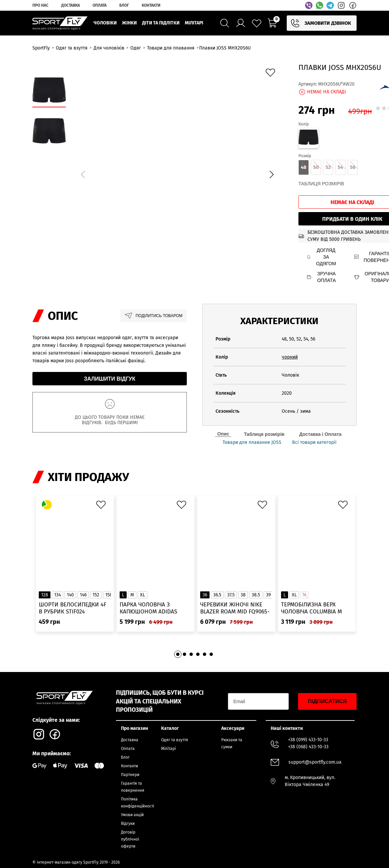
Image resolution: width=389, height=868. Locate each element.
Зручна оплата (321, 277)
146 (83, 595)
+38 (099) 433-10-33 (308, 740)
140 (70, 595)
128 (45, 595)
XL (143, 595)
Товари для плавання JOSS (252, 443)
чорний (290, 357)
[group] (177, 173)
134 (57, 595)
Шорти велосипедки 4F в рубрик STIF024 (73, 608)
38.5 (256, 595)
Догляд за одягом (321, 257)
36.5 (217, 595)
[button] (271, 175)
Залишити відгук (110, 379)
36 (205, 595)
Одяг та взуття (175, 740)
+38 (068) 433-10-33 (308, 747)
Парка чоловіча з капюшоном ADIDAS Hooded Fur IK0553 (148, 608)
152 (96, 595)
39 (268, 595)
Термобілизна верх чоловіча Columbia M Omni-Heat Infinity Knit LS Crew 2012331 (314, 608)
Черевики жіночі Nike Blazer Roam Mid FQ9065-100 (235, 608)
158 (109, 595)
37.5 (231, 595)
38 (243, 595)
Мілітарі (168, 749)
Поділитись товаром (154, 316)
